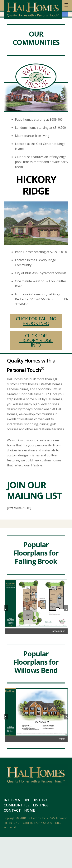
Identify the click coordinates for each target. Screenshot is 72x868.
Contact (12, 842)
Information (16, 831)
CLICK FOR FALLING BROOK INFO (36, 352)
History (40, 831)
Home (30, 842)
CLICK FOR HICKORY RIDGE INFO (36, 371)
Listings (41, 836)
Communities (17, 836)
